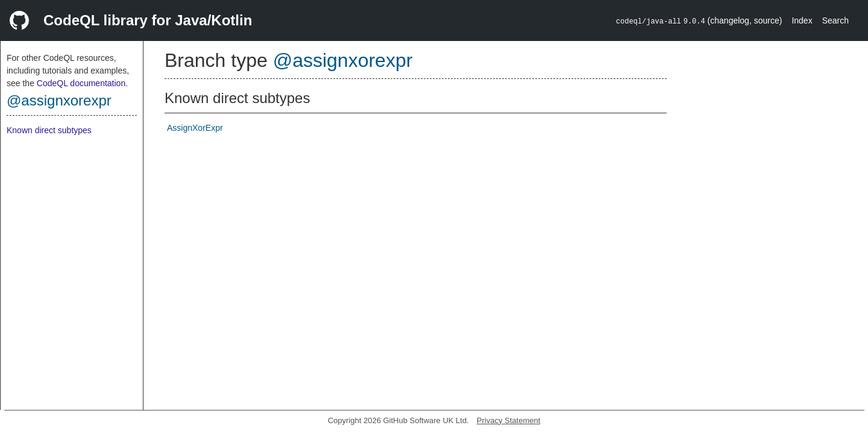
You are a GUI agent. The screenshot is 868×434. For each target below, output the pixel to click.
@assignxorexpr (59, 100)
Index (802, 20)
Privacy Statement (509, 420)
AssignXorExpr (195, 128)
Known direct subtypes (49, 130)
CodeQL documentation (81, 83)
